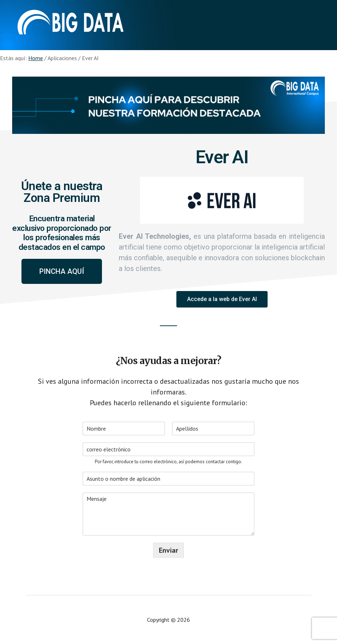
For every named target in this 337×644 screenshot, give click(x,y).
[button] (62, 271)
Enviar (168, 550)
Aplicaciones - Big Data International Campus (70, 21)
